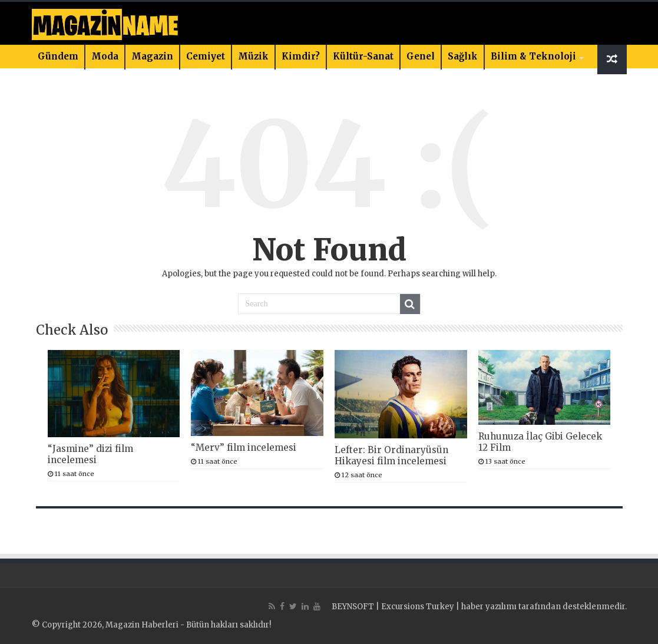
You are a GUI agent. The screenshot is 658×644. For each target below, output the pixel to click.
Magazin (152, 56)
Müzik (253, 56)
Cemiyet (206, 56)
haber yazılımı (489, 607)
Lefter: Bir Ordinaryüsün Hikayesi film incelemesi (391, 455)
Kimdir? (301, 56)
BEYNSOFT (353, 607)
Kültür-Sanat (363, 56)
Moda (105, 56)
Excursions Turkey (418, 607)
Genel (421, 56)
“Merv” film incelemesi (244, 448)
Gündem (58, 56)
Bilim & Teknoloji (533, 56)
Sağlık (463, 56)
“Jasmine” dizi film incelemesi (90, 454)
